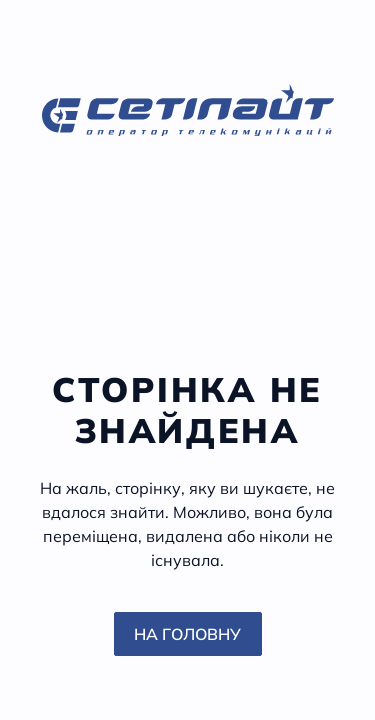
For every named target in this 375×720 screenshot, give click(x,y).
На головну (187, 634)
